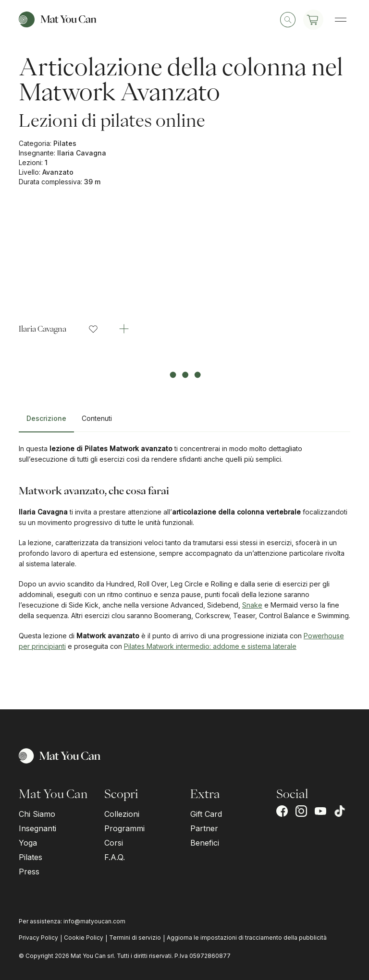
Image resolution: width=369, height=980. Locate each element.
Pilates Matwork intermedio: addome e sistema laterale (210, 646)
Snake (252, 605)
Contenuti (97, 418)
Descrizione (46, 418)
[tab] (46, 422)
